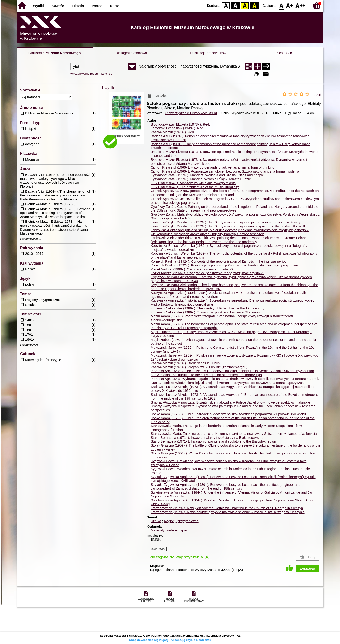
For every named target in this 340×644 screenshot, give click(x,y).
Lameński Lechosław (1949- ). (177, 128)
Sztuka (156, 521)
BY (254, 5)
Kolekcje (106, 74)
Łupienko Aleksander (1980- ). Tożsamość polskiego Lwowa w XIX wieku (205, 312)
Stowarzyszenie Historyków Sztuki (191, 113)
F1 (290, 5)
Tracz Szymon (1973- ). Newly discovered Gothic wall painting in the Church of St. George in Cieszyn (227, 508)
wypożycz (308, 569)
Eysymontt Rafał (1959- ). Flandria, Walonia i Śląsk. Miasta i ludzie (201, 179)
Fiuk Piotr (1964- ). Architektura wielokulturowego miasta (193, 183)
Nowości (58, 6)
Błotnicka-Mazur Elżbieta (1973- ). (180, 124)
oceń (317, 95)
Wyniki (38, 6)
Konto (115, 6)
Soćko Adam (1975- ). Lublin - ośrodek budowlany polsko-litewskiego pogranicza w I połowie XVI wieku (228, 414)
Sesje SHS (285, 53)
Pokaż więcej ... (31, 239)
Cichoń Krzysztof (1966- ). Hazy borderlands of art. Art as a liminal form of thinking (212, 167)
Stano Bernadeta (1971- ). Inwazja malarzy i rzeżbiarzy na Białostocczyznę (207, 438)
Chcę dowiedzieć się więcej (149, 640)
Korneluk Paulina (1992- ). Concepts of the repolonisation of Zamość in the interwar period (219, 261)
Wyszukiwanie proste (85, 74)
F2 (300, 5)
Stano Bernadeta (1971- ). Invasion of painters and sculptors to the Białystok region (213, 441)
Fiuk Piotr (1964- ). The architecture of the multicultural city (195, 187)
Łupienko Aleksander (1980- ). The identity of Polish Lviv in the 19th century (207, 308)
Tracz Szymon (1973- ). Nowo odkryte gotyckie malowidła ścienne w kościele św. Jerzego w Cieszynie (227, 512)
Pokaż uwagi (157, 549)
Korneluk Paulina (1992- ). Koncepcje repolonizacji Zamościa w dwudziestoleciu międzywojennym (224, 265)
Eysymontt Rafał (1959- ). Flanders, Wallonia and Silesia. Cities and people (207, 175)
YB (245, 5)
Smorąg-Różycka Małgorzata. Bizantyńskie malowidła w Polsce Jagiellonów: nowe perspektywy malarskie (230, 402)
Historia (78, 6)
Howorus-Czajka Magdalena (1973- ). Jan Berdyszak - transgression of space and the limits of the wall (228, 226)
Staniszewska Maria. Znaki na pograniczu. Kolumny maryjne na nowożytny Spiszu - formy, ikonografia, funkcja (234, 434)
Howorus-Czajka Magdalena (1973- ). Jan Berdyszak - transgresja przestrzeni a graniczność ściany (225, 222)
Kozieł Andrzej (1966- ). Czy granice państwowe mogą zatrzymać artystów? (207, 273)
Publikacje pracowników (208, 53)
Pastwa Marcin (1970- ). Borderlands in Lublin (185, 363)
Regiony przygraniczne (181, 521)
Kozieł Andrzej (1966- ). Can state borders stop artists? (192, 269)
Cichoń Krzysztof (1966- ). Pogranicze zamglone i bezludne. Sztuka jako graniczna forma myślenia (225, 171)
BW (235, 5)
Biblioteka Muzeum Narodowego (54, 53)
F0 (281, 5)
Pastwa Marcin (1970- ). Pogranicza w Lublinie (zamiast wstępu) (199, 367)
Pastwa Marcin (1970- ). (173, 132)
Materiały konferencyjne (169, 530)
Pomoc (97, 6)
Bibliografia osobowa (131, 53)
